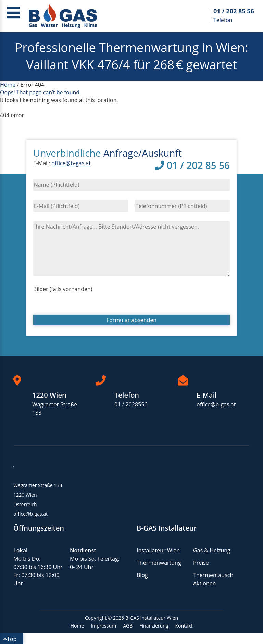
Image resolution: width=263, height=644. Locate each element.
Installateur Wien (158, 550)
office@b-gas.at (71, 163)
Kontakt (184, 626)
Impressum (103, 626)
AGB (128, 626)
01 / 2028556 (131, 404)
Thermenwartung (159, 563)
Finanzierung (154, 626)
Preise (201, 563)
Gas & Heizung (212, 550)
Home (8, 85)
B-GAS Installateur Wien (152, 618)
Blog (142, 575)
